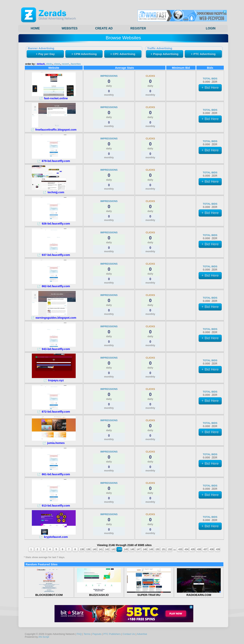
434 (186, 549)
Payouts (97, 634)
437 (205, 549)
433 (180, 549)
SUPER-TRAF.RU (149, 593)
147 (139, 549)
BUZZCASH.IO (99, 593)
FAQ (79, 634)
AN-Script (44, 637)
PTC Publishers (112, 634)
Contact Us (129, 634)
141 (101, 549)
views (57, 64)
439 (218, 549)
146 (132, 549)
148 (145, 549)
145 (126, 549)
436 (199, 549)
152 (170, 549)
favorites (76, 64)
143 (113, 549)
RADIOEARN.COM (199, 593)
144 (120, 549)
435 (193, 549)
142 (107, 549)
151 (164, 549)
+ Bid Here (210, 88)
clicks (49, 64)
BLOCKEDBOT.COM (49, 593)
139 (88, 549)
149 (151, 549)
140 (95, 549)
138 (82, 549)
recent (65, 64)
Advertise (142, 634)
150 (157, 549)
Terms (87, 634)
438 (212, 549)
